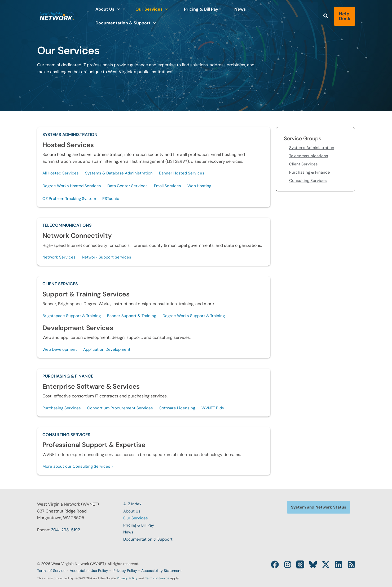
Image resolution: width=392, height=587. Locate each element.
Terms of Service (51, 571)
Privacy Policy (125, 571)
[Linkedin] (337, 564)
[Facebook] (265, 564)
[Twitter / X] (323, 564)
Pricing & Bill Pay (140, 526)
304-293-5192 (65, 531)
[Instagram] (280, 564)
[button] (115, 16)
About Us (132, 512)
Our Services (136, 519)
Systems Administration (70, 135)
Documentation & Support (149, 539)
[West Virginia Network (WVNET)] (57, 16)
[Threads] (294, 564)
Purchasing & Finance (68, 379)
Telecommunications (67, 227)
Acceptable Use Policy (89, 571)
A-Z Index (133, 505)
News (129, 533)
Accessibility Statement (161, 571)
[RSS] (351, 564)
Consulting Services (66, 438)
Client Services (60, 286)
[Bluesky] (308, 564)
